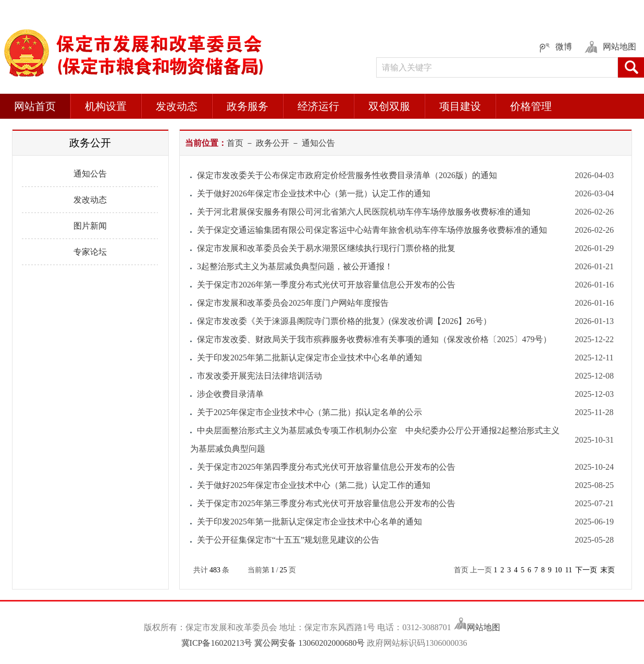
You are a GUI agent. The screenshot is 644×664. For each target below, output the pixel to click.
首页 (235, 143)
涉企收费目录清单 (230, 394)
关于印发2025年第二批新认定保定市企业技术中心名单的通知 (309, 358)
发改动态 (177, 106)
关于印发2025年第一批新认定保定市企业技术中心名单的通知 (309, 522)
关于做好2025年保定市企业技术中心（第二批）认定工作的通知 (314, 485)
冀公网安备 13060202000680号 (309, 643)
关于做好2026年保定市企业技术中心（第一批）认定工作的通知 (314, 193)
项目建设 (460, 106)
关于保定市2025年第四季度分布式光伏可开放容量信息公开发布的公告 (326, 467)
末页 (608, 570)
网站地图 (484, 627)
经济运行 (318, 106)
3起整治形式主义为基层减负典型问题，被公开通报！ (295, 266)
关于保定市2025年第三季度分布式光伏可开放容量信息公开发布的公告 (326, 503)
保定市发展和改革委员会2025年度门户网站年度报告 (293, 303)
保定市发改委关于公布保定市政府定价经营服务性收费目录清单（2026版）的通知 (347, 175)
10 (558, 570)
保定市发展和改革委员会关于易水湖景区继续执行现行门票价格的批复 (326, 248)
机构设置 (106, 106)
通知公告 (90, 174)
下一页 (586, 570)
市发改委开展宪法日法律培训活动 (259, 376)
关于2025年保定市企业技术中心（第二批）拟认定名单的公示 (309, 412)
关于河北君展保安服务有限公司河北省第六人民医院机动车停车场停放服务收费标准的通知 (364, 212)
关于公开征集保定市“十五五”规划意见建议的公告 (288, 540)
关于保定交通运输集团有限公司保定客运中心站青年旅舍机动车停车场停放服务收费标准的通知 (372, 230)
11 (568, 570)
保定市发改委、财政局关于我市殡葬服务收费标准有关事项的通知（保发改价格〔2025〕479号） (374, 339)
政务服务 (247, 106)
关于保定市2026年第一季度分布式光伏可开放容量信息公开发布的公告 (326, 285)
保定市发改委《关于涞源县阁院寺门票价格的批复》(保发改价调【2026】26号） (344, 321)
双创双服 (389, 106)
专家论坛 (90, 252)
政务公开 (273, 143)
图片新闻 (90, 226)
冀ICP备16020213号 (218, 643)
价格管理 (531, 106)
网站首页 (35, 106)
